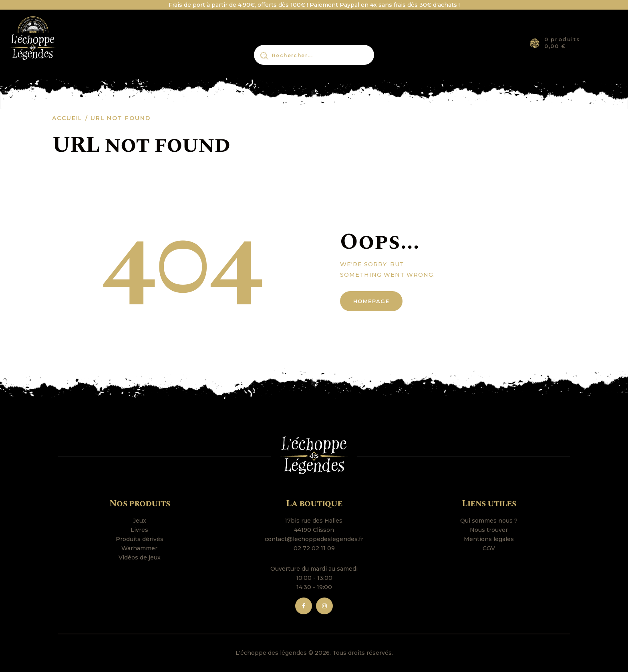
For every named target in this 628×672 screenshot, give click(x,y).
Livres (139, 530)
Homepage (371, 301)
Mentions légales (489, 539)
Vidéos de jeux (140, 557)
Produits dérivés (140, 539)
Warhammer (139, 548)
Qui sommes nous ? (489, 521)
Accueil (67, 118)
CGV (489, 548)
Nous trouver (489, 530)
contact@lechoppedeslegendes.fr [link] (314, 539)
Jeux (140, 521)
